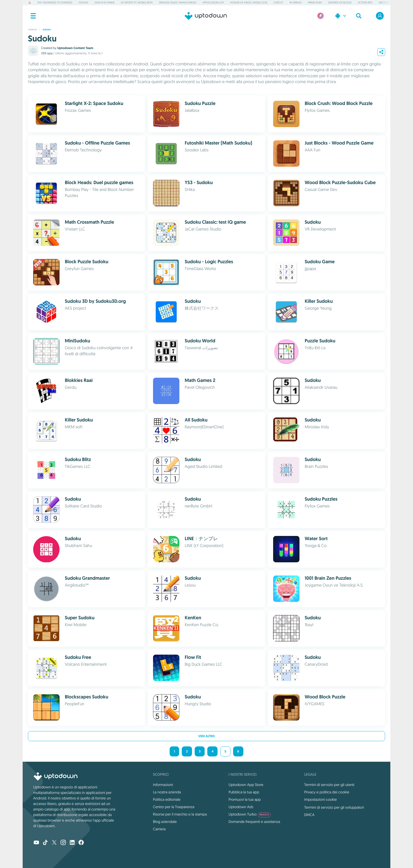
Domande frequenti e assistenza (254, 822)
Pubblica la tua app (244, 792)
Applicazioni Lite (213, 3)
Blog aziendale (165, 822)
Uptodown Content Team (75, 48)
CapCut (278, 3)
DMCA (309, 815)
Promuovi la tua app (245, 799)
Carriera (159, 829)
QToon (83, 3)
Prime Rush (315, 3)
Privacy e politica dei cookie (327, 792)
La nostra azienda (167, 792)
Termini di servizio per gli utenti (329, 785)
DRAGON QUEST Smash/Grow (178, 3)
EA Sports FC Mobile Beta (137, 3)
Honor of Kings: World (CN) (249, 3)
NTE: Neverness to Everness (55, 3)
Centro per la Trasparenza (174, 807)
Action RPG (365, 3)
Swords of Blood (340, 3)
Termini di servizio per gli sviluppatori (334, 807)
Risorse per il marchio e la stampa (180, 814)
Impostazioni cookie (321, 799)
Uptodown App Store (246, 785)
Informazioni (163, 785)
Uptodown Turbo (250, 814)
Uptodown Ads (241, 807)
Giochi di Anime (105, 3)
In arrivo (296, 3)
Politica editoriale (167, 799)
